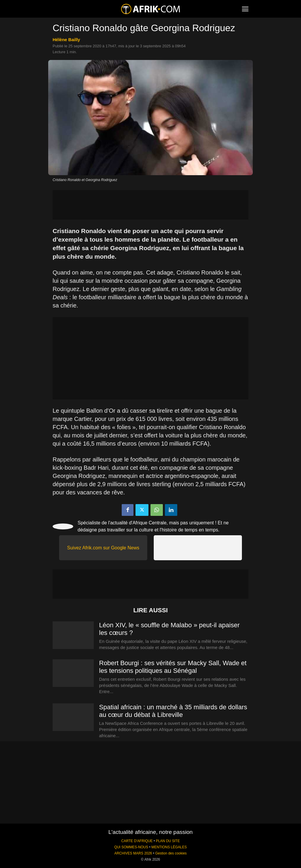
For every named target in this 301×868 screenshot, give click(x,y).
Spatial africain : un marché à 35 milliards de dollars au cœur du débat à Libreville (173, 711)
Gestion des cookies (171, 853)
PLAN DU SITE (168, 841)
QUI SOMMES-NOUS (131, 847)
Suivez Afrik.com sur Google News (103, 548)
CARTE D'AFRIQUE (137, 841)
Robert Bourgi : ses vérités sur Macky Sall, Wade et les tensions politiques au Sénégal (173, 667)
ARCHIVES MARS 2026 (133, 853)
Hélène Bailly (66, 40)
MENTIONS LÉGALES (169, 847)
